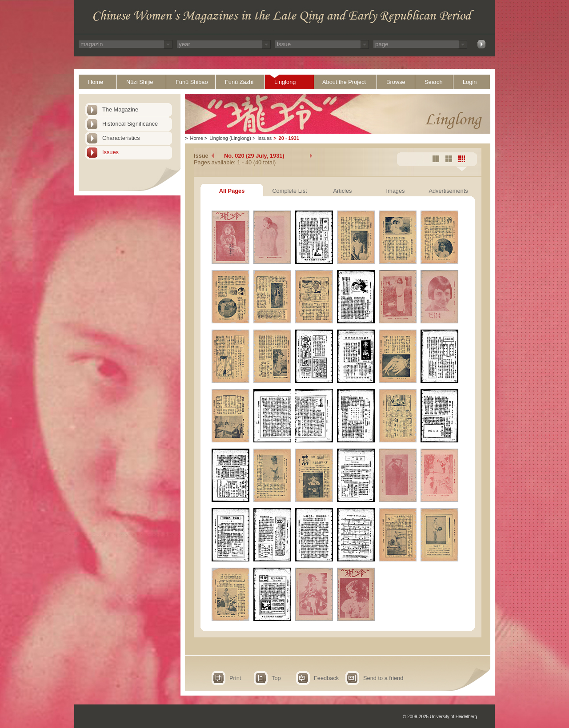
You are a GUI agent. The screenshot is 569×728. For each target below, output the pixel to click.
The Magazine (120, 109)
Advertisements (448, 191)
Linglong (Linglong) (230, 138)
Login (470, 82)
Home (96, 82)
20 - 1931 (289, 138)
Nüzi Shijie (140, 82)
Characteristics (121, 138)
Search (434, 82)
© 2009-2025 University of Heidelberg (440, 717)
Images (396, 191)
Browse (396, 82)
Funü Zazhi (239, 82)
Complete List (289, 191)
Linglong (285, 82)
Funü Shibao (192, 82)
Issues (110, 152)
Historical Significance (130, 124)
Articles (343, 191)
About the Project (344, 82)
